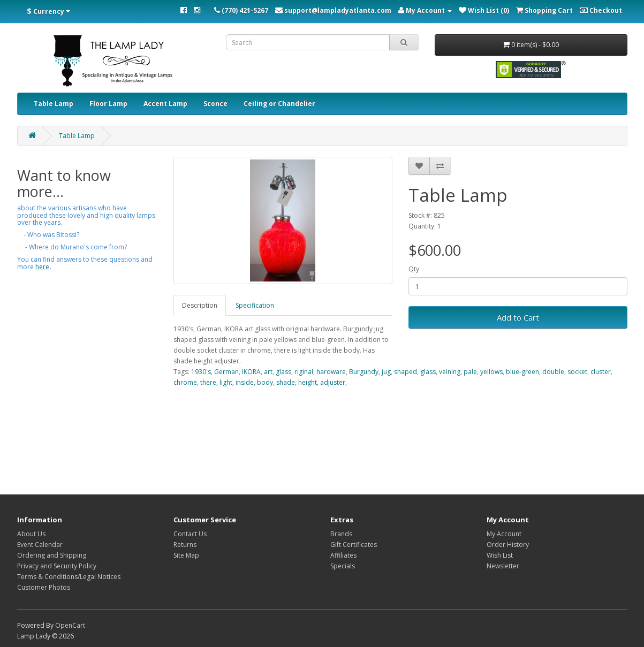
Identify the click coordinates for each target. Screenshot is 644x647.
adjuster (333, 382)
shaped (406, 372)
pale (470, 372)
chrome (185, 382)
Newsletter (503, 566)
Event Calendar (40, 545)
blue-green (522, 372)
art (268, 372)
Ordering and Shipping (52, 555)
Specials (343, 566)
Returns (185, 545)
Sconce (215, 104)
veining (450, 372)
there (208, 382)
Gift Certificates (354, 545)
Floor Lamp (108, 104)
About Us (31, 534)
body (265, 382)
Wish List (500, 555)
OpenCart (70, 625)
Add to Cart (518, 317)
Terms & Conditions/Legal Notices (69, 577)
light (226, 382)
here (42, 267)
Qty (414, 269)
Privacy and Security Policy (57, 566)
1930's (201, 372)
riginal (304, 372)
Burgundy (364, 372)
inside (245, 382)
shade (286, 382)
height (308, 382)
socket (577, 372)
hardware (331, 372)
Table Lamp (54, 104)
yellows (491, 372)
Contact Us (190, 534)
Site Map (186, 555)
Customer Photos (44, 587)
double (553, 372)
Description (200, 305)
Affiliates (343, 555)
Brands (341, 534)
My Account (504, 534)
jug (386, 372)
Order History (508, 545)
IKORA (251, 372)
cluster (601, 372)
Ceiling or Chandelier (279, 104)
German (226, 372)
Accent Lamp (165, 104)
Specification (255, 305)
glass (283, 372)
